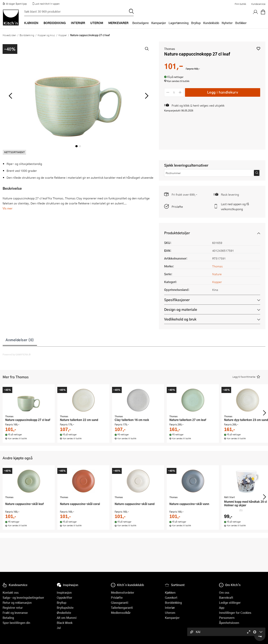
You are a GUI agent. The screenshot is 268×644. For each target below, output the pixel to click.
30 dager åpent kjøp (15, 4)
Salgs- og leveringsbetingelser (23, 598)
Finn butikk (240, 4)
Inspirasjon (64, 592)
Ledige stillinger (230, 603)
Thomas (170, 49)
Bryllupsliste (65, 608)
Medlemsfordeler (123, 592)
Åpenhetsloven (229, 623)
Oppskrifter (64, 598)
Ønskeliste (64, 613)
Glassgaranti (120, 603)
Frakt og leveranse (15, 613)
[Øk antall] (180, 92)
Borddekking (27, 35)
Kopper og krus (46, 35)
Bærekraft (226, 598)
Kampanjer (159, 23)
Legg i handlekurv (223, 92)
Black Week (65, 623)
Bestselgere (141, 23)
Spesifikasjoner (177, 300)
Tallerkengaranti (122, 608)
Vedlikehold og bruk (180, 319)
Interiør (170, 608)
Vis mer (8, 208)
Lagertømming (179, 23)
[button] (258, 49)
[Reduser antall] (168, 92)
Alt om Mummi (67, 618)
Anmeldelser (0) (20, 340)
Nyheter (227, 23)
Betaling (8, 618)
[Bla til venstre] (10, 96)
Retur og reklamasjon (17, 603)
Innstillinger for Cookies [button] (235, 613)
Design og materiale (181, 309)
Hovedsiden (9, 35)
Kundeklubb (211, 23)
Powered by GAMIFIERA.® (17, 354)
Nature (217, 274)
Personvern (227, 618)
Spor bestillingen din (16, 623)
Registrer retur (13, 608)
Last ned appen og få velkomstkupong (235, 206)
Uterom (170, 613)
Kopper (63, 35)
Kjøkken (170, 592)
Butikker (241, 23)
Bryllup (196, 23)
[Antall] (174, 92)
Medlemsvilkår (121, 613)
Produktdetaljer (177, 233)
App (222, 608)
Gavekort (171, 598)
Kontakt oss (11, 592)
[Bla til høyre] (146, 96)
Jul (59, 628)
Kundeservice (258, 4)
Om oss (224, 592)
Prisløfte (177, 207)
